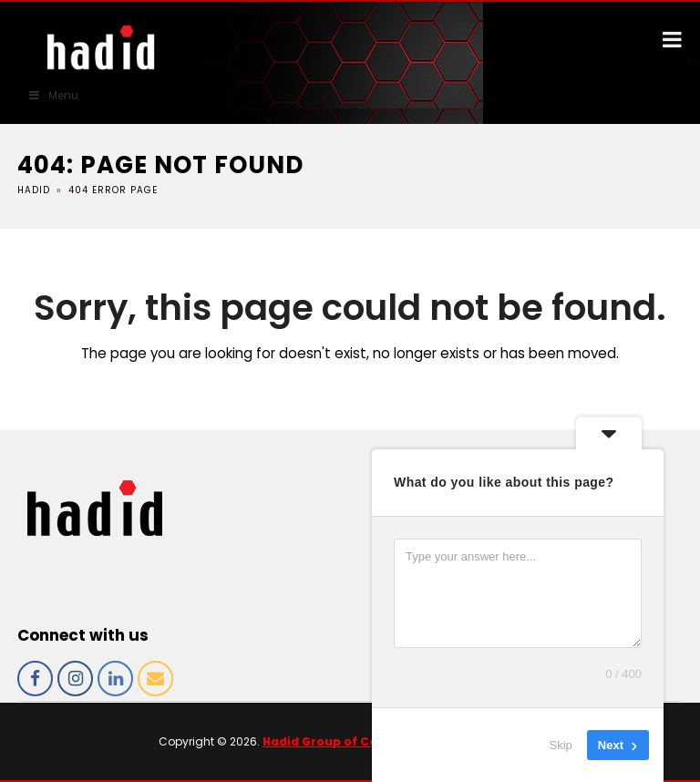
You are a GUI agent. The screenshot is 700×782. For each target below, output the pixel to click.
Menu (53, 95)
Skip (561, 745)
